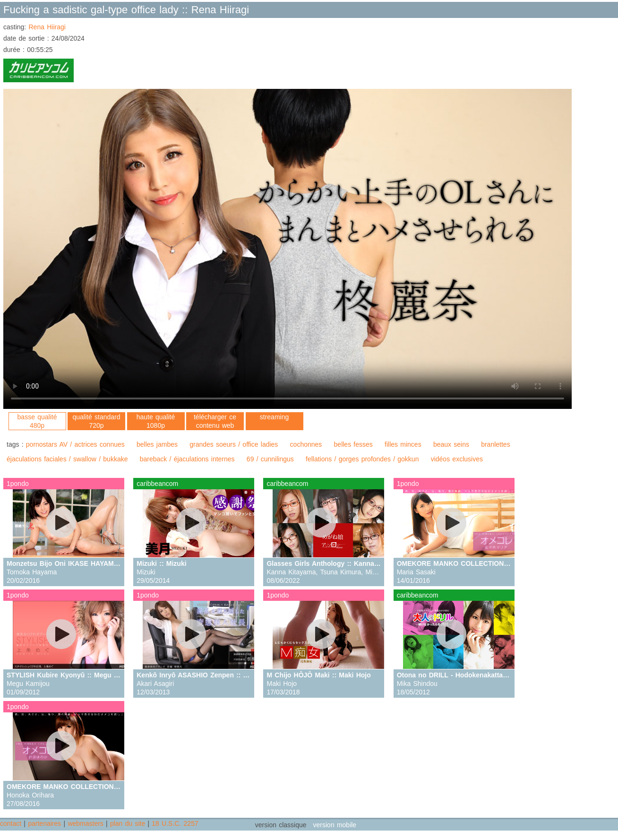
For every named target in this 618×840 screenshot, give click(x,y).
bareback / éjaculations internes (187, 459)
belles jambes (157, 444)
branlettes (495, 444)
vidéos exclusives (457, 459)
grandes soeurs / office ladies (234, 444)
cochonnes (306, 444)
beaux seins (451, 444)
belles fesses (353, 444)
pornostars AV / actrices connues (75, 444)
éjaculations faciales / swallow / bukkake (67, 459)
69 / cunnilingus (270, 459)
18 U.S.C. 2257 (175, 823)
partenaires (44, 823)
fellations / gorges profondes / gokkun (362, 459)
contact (11, 823)
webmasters (85, 823)
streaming (274, 417)
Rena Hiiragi (47, 27)
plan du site (128, 823)
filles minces (403, 444)
